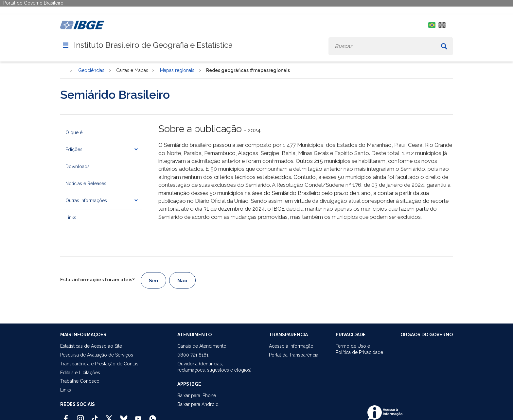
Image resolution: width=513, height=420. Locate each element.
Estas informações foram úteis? (97, 280)
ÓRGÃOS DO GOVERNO (427, 335)
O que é (74, 132)
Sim (153, 281)
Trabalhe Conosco (80, 381)
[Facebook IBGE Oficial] (66, 416)
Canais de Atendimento (202, 346)
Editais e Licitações (80, 373)
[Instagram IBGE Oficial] (80, 416)
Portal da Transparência (294, 355)
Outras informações (86, 201)
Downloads (78, 166)
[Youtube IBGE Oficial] (138, 416)
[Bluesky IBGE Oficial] (124, 416)
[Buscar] (444, 46)
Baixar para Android (198, 404)
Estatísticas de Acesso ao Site (91, 346)
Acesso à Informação (291, 346)
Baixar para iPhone (197, 395)
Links (71, 218)
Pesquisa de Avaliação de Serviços (97, 355)
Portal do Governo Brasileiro (33, 3)
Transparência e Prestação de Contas (99, 364)
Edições (74, 149)
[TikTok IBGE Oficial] (95, 416)
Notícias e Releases (86, 184)
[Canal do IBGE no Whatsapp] (153, 416)
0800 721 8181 (193, 355)
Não (182, 281)
